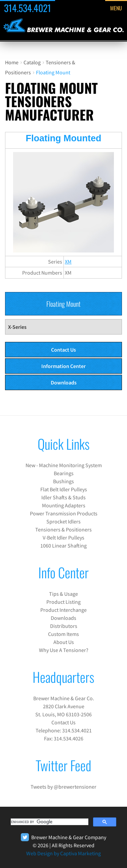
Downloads (64, 382)
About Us (64, 642)
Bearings (64, 473)
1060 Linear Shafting (63, 546)
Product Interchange (63, 610)
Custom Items (63, 634)
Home (12, 62)
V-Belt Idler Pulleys (63, 537)
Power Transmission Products (64, 513)
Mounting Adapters (64, 505)
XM (68, 262)
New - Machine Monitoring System (64, 465)
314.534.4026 (69, 738)
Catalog (32, 62)
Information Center (63, 366)
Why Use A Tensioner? (64, 650)
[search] (49, 822)
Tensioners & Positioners (63, 529)
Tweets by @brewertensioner (63, 787)
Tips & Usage (63, 594)
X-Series (17, 327)
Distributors (64, 626)
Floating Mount (53, 72)
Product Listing (63, 602)
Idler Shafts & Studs (63, 497)
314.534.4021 (28, 8)
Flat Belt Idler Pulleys (64, 489)
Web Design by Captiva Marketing (63, 853)
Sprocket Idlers (63, 521)
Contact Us (63, 350)
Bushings (63, 481)
